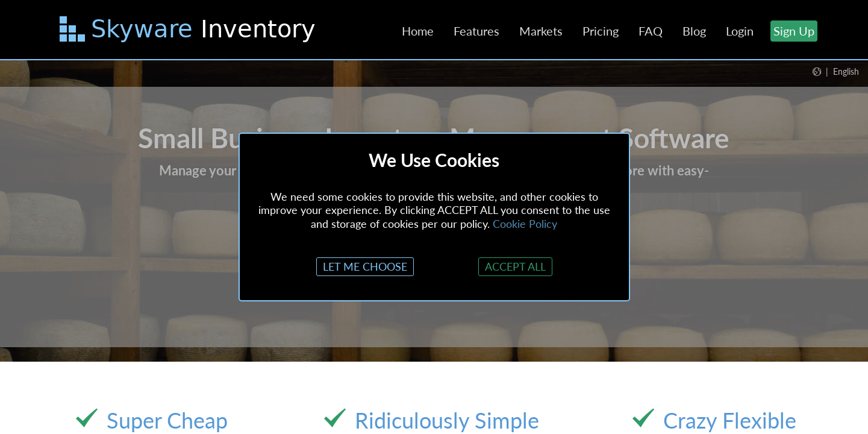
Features (476, 31)
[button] (836, 71)
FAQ (651, 31)
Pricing (601, 31)
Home (418, 31)
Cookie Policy (525, 224)
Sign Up (794, 31)
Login (740, 31)
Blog (694, 31)
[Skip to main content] (189, 31)
